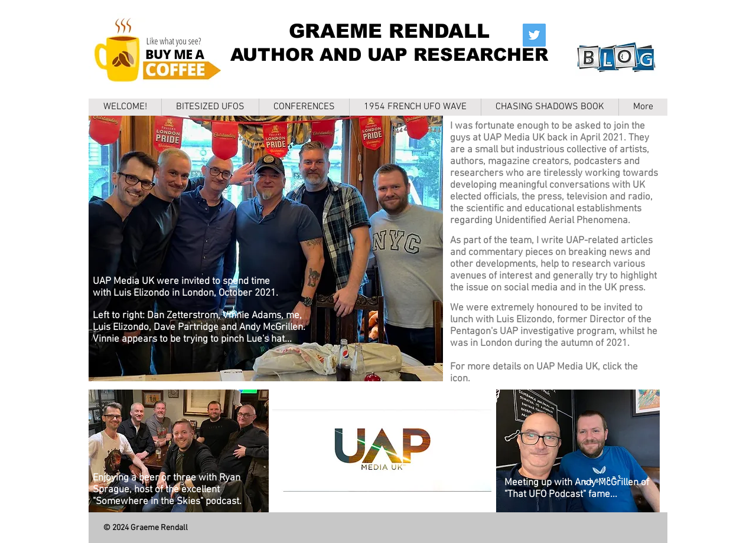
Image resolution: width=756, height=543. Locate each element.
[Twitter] (534, 35)
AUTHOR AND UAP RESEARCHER (389, 55)
